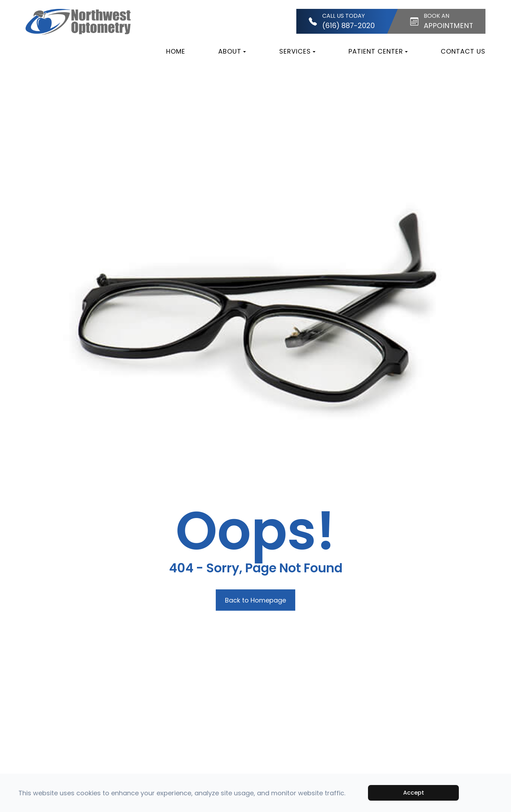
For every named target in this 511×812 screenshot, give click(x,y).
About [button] (232, 51)
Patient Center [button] (378, 51)
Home (176, 51)
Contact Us (463, 51)
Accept (414, 793)
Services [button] (297, 51)
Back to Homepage (255, 600)
